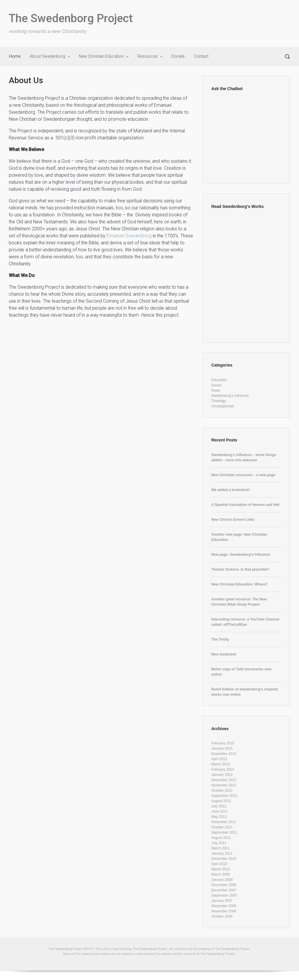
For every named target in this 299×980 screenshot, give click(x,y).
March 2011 (221, 848)
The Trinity (220, 639)
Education (219, 380)
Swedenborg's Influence (230, 396)
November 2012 (224, 785)
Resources (148, 56)
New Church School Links (233, 520)
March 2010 (221, 869)
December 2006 (224, 906)
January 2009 (222, 880)
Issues (217, 385)
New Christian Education (101, 56)
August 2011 (221, 838)
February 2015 (223, 743)
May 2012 (219, 817)
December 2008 (224, 885)
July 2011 (219, 843)
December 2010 (224, 859)
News (216, 390)
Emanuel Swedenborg (130, 236)
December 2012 (224, 780)
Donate (178, 56)
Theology (219, 401)
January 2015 (222, 748)
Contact (201, 56)
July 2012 (219, 806)
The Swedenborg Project (71, 18)
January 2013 (222, 775)
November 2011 (224, 822)
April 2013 (219, 759)
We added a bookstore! (231, 490)
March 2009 (221, 874)
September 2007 (224, 895)
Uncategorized (223, 406)
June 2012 (220, 811)
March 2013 (221, 764)
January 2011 (222, 853)
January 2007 (222, 901)
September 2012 (224, 796)
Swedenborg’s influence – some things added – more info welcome (244, 457)
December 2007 (224, 890)
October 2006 (222, 916)
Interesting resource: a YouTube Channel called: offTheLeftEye (245, 622)
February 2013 (223, 769)
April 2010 (219, 864)
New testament (224, 654)
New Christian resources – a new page (243, 475)
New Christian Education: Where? (240, 584)
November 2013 (224, 754)
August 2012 (221, 801)
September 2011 (224, 832)
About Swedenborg (47, 56)
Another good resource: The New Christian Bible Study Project (239, 602)
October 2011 (222, 827)
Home (15, 56)
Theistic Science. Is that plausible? (240, 569)
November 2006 (224, 911)
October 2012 (222, 790)
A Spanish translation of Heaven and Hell (246, 505)
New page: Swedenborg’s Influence (241, 555)
